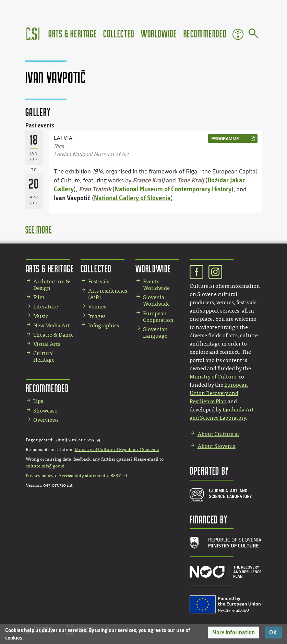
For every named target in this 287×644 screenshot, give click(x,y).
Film (39, 297)
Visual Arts (47, 344)
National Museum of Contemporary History (173, 189)
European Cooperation (158, 317)
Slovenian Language (155, 332)
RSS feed (119, 476)
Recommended (205, 33)
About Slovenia (217, 446)
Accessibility (238, 34)
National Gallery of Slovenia (132, 198)
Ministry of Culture (213, 377)
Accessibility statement (82, 476)
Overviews (46, 420)
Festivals (99, 281)
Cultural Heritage (44, 357)
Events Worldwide (156, 285)
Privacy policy (40, 476)
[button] (234, 632)
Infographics (104, 325)
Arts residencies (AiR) (108, 294)
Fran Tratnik (95, 189)
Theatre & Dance (53, 335)
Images (97, 316)
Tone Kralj (191, 180)
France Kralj (149, 180)
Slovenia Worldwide (156, 301)
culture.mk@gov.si (45, 466)
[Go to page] (254, 35)
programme (225, 139)
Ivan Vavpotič (72, 198)
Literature (46, 307)
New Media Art (51, 325)
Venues (97, 307)
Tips (38, 401)
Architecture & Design (52, 285)
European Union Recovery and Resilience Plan (219, 393)
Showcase (45, 411)
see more (39, 229)
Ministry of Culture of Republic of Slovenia (117, 450)
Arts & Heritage (73, 33)
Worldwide (159, 33)
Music (41, 316)
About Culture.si (218, 434)
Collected (119, 33)
